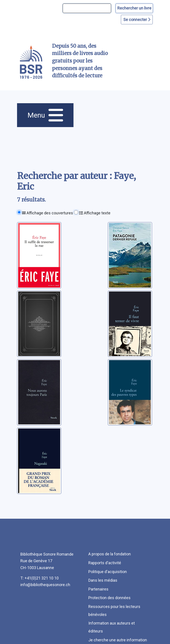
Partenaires (98, 589)
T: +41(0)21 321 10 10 (40, 578)
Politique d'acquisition (108, 572)
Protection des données (109, 598)
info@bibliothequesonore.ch (45, 585)
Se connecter (137, 20)
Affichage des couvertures (48, 213)
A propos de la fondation (110, 554)
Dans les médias (103, 580)
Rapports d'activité (105, 563)
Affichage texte (95, 213)
